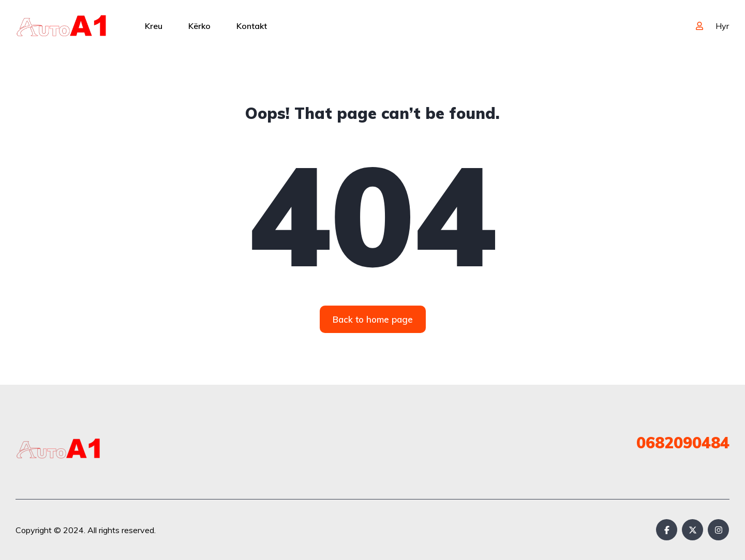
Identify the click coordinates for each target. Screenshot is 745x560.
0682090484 (683, 443)
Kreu (154, 26)
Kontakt (252, 26)
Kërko (199, 26)
